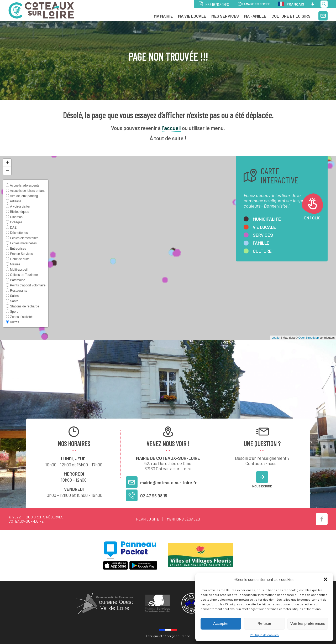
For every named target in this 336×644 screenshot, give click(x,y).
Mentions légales (183, 519)
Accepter (221, 623)
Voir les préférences (308, 623)
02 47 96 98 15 (154, 496)
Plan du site (148, 519)
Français (291, 4)
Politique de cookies (264, 635)
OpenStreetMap (309, 338)
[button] (325, 579)
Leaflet (276, 338)
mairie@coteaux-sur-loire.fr (168, 482)
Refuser (264, 623)
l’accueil (171, 128)
